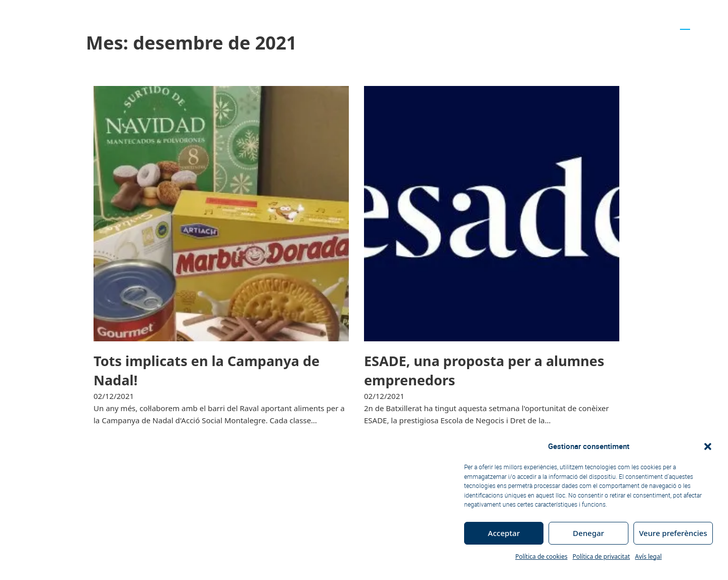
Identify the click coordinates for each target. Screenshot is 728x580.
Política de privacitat (601, 556)
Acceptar (504, 533)
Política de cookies (541, 556)
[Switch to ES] (699, 22)
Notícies (363, 22)
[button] (708, 447)
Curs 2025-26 (306, 22)
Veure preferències (673, 533)
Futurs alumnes (503, 22)
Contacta (648, 22)
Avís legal (648, 556)
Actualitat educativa (585, 22)
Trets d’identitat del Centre (215, 22)
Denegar (588, 533)
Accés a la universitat (426, 22)
